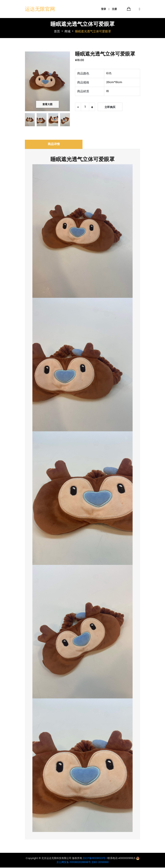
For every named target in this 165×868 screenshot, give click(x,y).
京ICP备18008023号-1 (95, 859)
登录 (104, 9)
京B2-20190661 (100, 863)
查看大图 (47, 104)
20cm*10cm (114, 82)
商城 (67, 31)
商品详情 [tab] (54, 144)
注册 (114, 9)
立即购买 (110, 107)
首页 (57, 31)
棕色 (109, 73)
